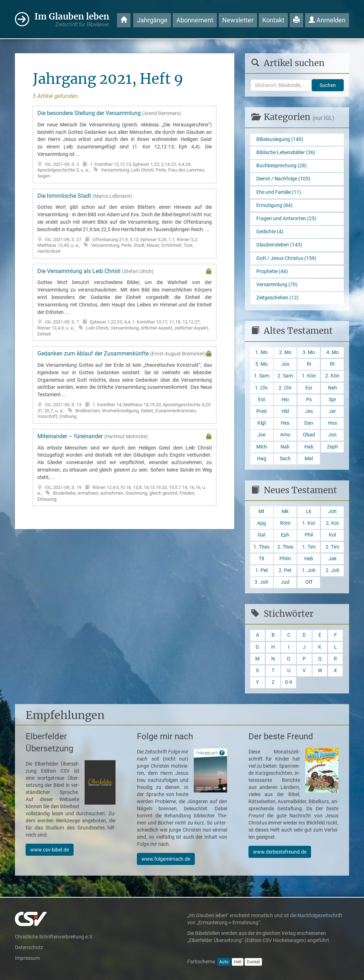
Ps (309, 400)
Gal (261, 535)
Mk (285, 511)
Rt (332, 364)
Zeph (333, 447)
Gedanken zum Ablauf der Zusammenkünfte (125, 385)
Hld (285, 411)
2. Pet (285, 570)
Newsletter (238, 20)
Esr (309, 388)
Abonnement (195, 20)
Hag (262, 459)
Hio (285, 400)
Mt (261, 511)
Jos (285, 364)
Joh (332, 511)
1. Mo (261, 352)
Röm (285, 523)
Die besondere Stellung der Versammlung (125, 145)
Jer (332, 411)
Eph (285, 535)
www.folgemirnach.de (166, 859)
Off (309, 582)
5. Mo (261, 364)
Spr (333, 400)
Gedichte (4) (270, 232)
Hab (309, 447)
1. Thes (261, 547)
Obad (309, 435)
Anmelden (327, 20)
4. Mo (333, 352)
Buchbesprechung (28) (282, 166)
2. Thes (285, 547)
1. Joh (309, 570)
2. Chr (285, 388)
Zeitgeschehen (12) (277, 298)
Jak (333, 559)
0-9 (289, 682)
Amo (285, 435)
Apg (261, 523)
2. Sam (285, 376)
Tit (262, 559)
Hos (333, 423)
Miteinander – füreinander (125, 468)
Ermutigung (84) (274, 205)
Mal (309, 459)
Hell (238, 962)
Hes (285, 423)
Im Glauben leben (72, 20)
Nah (285, 447)
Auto (224, 962)
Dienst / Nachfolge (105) (283, 179)
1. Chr (261, 388)
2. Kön (332, 376)
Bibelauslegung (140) (280, 139)
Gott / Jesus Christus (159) (286, 258)
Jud (285, 582)
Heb (309, 559)
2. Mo (285, 352)
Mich (262, 447)
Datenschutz (29, 947)
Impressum (27, 958)
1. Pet (262, 570)
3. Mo (309, 352)
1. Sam (261, 376)
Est (262, 400)
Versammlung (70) (277, 285)
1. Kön (309, 376)
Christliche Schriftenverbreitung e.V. (54, 937)
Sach (285, 459)
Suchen (328, 85)
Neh (333, 388)
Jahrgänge (152, 20)
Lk (309, 511)
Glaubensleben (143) (279, 245)
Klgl (261, 423)
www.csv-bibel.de (50, 850)
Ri (309, 364)
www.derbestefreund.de (280, 852)
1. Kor (309, 523)
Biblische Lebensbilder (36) (286, 153)
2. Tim (332, 547)
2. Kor (333, 523)
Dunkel (253, 962)
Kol (332, 535)
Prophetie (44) (272, 271)
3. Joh (261, 582)
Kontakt (273, 20)
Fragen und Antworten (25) (286, 219)
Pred (261, 411)
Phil (309, 535)
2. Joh (333, 570)
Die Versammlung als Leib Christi (125, 303)
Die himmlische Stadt (125, 224)
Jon (332, 435)
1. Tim (309, 547)
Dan (309, 423)
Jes (309, 411)
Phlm (285, 559)
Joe (261, 435)
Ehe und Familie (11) (279, 192)
